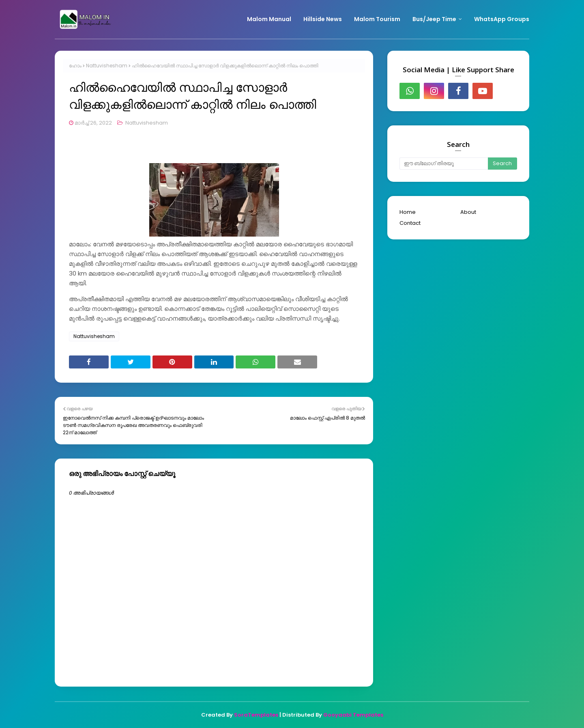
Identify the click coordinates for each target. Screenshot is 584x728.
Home (408, 212)
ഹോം (75, 66)
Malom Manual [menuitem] (269, 19)
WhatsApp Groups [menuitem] (502, 19)
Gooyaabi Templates (353, 715)
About (468, 212)
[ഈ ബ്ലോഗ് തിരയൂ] (444, 164)
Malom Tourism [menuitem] (377, 19)
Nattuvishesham (107, 66)
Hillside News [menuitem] (323, 19)
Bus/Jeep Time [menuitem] (434, 19)
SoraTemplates (256, 715)
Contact (410, 223)
